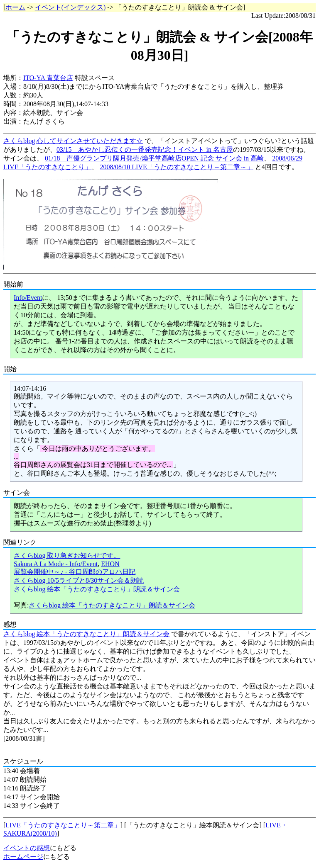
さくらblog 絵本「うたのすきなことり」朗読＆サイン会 (97, 589)
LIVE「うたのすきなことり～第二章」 (63, 825)
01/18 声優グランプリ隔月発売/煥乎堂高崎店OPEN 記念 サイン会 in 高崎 (154, 158)
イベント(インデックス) (70, 7)
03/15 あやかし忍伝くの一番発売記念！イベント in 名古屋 (145, 150)
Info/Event (28, 298)
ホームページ (23, 857)
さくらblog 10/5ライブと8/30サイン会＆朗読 (79, 580)
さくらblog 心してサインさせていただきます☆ (73, 141)
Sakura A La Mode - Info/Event (56, 564)
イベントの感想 (27, 848)
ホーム (15, 7)
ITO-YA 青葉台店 (48, 78)
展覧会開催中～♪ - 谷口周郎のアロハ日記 (75, 572)
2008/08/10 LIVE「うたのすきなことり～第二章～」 (176, 167)
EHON (110, 564)
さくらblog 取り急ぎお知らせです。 (67, 556)
